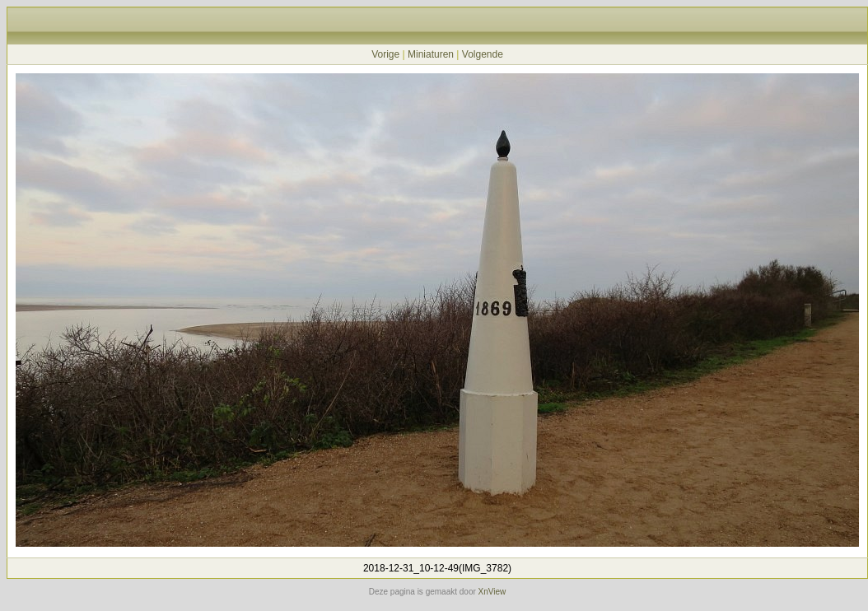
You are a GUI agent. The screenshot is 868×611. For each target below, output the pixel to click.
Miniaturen (431, 54)
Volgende (483, 54)
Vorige (385, 54)
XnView (492, 592)
